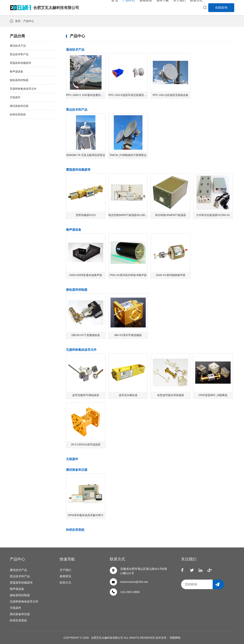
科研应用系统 (75, 530)
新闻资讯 (65, 576)
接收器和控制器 (77, 290)
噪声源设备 (74, 230)
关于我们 (65, 570)
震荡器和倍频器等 (78, 170)
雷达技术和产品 (77, 110)
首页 (18, 21)
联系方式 (65, 583)
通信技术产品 (75, 50)
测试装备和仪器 (77, 470)
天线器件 (72, 459)
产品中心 (29, 21)
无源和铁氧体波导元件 (81, 350)
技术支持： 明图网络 (168, 638)
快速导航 (67, 559)
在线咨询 (221, 8)
